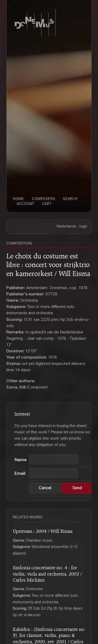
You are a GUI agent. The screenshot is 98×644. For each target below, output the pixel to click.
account (25, 204)
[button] (45, 488)
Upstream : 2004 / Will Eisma (43, 530)
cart (47, 204)
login (83, 227)
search (70, 199)
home (18, 199)
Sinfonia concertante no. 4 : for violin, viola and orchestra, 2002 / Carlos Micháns (47, 573)
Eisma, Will (16, 387)
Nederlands (67, 227)
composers (44, 199)
